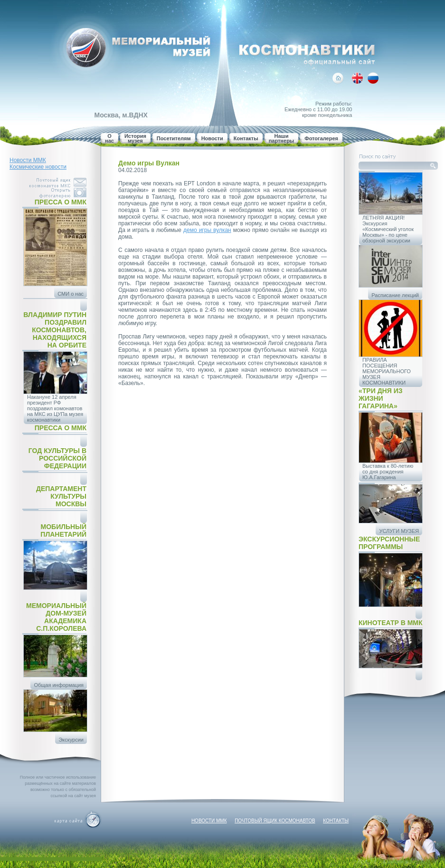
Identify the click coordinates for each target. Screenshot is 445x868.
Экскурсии (71, 740)
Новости (212, 138)
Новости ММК (28, 160)
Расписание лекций (395, 295)
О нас (109, 138)
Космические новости (38, 167)
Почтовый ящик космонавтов (275, 821)
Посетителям (174, 138)
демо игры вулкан (207, 230)
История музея (135, 138)
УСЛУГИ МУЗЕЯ (399, 531)
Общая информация (59, 685)
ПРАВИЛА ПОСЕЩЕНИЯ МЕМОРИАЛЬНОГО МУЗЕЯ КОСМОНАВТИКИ (387, 371)
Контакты (246, 138)
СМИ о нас (71, 294)
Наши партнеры (282, 138)
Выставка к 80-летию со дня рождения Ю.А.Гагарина (388, 472)
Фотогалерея (321, 138)
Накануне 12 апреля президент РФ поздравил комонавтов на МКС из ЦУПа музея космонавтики (55, 408)
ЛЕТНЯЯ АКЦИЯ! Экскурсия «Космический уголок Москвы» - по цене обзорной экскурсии (388, 229)
